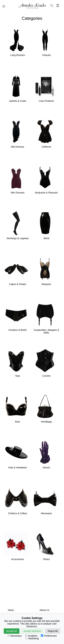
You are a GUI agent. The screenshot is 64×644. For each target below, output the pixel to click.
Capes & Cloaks (18, 284)
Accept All (12, 631)
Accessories (17, 559)
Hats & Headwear (18, 468)
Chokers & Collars (18, 513)
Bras (18, 422)
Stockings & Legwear (18, 238)
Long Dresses (18, 55)
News (11, 610)
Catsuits (46, 55)
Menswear (46, 513)
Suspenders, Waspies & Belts (46, 331)
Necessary (15, 636)
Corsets (46, 376)
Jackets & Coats (18, 101)
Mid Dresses (18, 147)
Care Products (46, 101)
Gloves (46, 468)
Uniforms (46, 147)
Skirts (46, 238)
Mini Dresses (18, 193)
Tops (18, 376)
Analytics (31, 636)
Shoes (46, 559)
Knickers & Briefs (18, 330)
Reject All (53, 631)
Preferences (49, 636)
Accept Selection (32, 631)
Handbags (46, 422)
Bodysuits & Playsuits (46, 193)
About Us (45, 610)
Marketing (32, 638)
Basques (46, 284)
